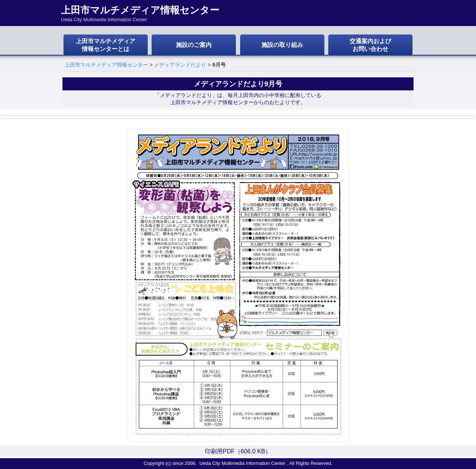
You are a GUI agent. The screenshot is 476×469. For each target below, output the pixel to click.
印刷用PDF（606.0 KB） (238, 451)
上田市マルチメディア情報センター (106, 65)
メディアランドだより (180, 65)
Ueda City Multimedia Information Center (242, 463)
